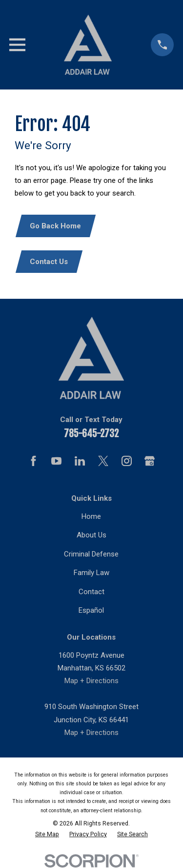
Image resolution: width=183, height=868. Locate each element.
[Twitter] (103, 461)
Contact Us (49, 262)
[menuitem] (47, 834)
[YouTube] (56, 461)
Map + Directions (91, 681)
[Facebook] (33, 461)
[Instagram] (127, 461)
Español (91, 610)
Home (91, 516)
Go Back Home (55, 226)
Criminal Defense (91, 554)
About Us (91, 535)
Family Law (91, 573)
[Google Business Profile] (150, 461)
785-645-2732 (91, 434)
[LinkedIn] (80, 461)
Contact (91, 592)
